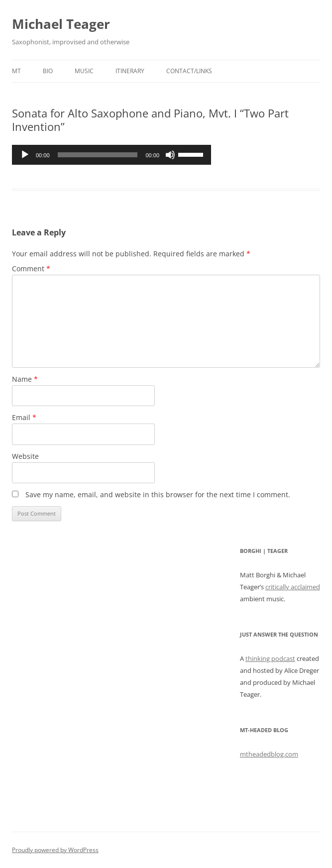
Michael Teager (61, 24)
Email (24, 417)
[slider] (98, 155)
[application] (111, 155)
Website (25, 456)
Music (84, 71)
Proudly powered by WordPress (55, 850)
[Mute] (170, 155)
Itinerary (130, 71)
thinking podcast (270, 658)
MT (16, 71)
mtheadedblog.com (269, 754)
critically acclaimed (293, 587)
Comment (31, 269)
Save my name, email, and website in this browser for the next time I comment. (158, 494)
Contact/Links (189, 71)
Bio (48, 71)
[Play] (25, 155)
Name (25, 379)
